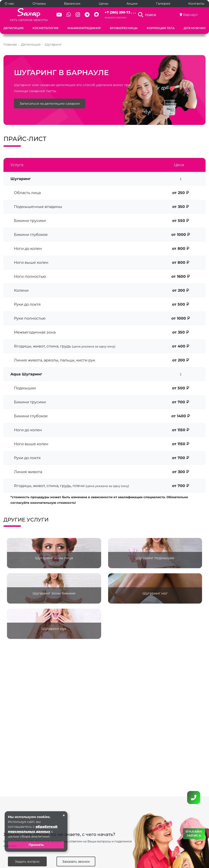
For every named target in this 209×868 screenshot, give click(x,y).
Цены (104, 3)
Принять (36, 845)
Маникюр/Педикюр (84, 28)
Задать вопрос (27, 861)
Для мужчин (195, 28)
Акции (132, 3)
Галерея (163, 3)
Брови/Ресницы (124, 28)
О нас (9, 3)
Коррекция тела (161, 28)
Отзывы (39, 3)
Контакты (196, 3)
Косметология (45, 28)
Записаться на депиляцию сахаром (50, 103)
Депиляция (13, 28)
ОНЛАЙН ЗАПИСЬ (194, 833)
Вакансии (72, 3)
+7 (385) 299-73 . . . (120, 12)
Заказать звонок (116, 18)
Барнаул (190, 15)
